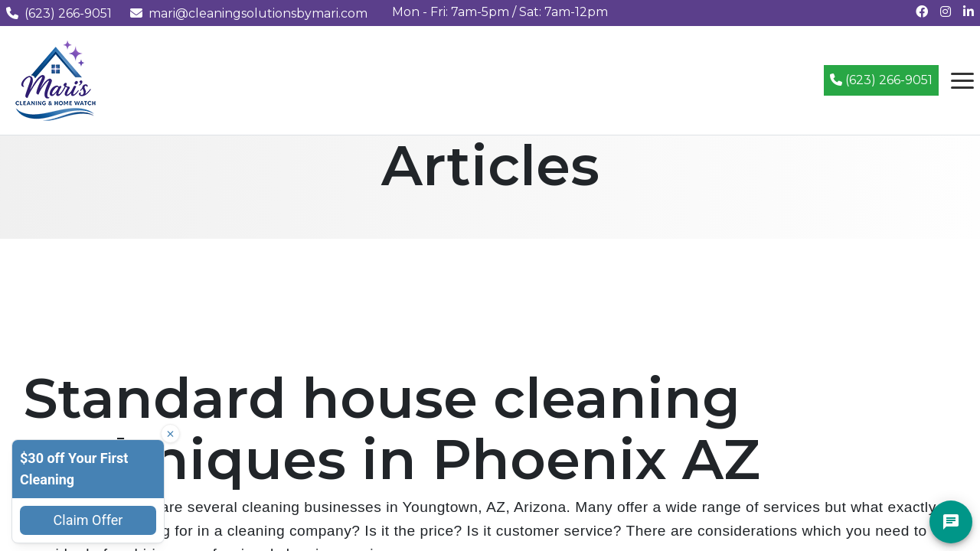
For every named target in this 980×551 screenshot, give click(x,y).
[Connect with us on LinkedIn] (969, 12)
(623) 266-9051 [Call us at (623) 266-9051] (59, 13)
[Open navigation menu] (962, 80)
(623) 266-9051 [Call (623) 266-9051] (881, 80)
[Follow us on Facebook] (922, 12)
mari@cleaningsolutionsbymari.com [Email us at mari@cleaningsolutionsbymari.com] (249, 13)
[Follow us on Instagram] (946, 12)
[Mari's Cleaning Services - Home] (56, 79)
